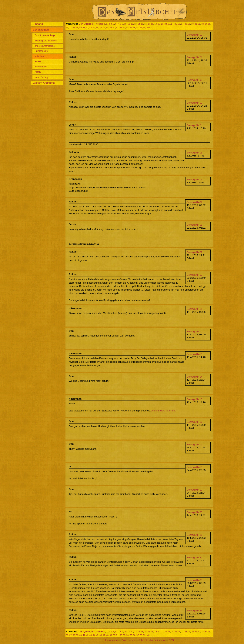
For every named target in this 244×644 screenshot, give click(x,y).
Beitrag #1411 (194, 309)
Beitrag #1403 (194, 103)
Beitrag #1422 (194, 557)
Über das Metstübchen (152, 640)
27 (182, 24)
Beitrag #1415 (194, 399)
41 (84, 27)
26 (179, 24)
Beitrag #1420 (194, 512)
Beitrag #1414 (194, 377)
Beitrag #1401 (194, 57)
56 (134, 27)
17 (149, 24)
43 (91, 27)
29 (189, 24)
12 (132, 24)
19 (155, 24)
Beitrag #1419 (194, 490)
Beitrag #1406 (194, 180)
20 (159, 24)
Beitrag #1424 (194, 611)
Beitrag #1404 (194, 125)
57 (138, 27)
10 (125, 24)
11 (129, 24)
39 (77, 27)
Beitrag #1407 (194, 202)
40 (81, 27)
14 (139, 24)
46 (101, 27)
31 (196, 24)
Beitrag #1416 (194, 422)
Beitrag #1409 (194, 252)
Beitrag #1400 (194, 35)
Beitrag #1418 (194, 467)
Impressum (111, 640)
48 (107, 27)
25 (176, 24)
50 (114, 27)
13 (135, 24)
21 (162, 24)
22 (166, 24)
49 (111, 27)
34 (206, 24)
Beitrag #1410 (194, 275)
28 (186, 24)
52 (121, 27)
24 (172, 24)
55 (131, 27)
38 (74, 27)
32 (199, 24)
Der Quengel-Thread (91, 24)
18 (152, 24)
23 (169, 24)
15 (142, 24)
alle (148, 27)
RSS (171, 640)
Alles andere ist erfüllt (163, 411)
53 (124, 27)
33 (202, 24)
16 (145, 24)
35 (209, 24)
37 (70, 27)
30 (192, 24)
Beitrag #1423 (194, 580)
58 (141, 27)
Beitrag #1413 (194, 354)
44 (94, 27)
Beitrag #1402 (194, 80)
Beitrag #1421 (194, 535)
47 (104, 27)
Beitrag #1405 (194, 153)
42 (87, 27)
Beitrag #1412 (194, 332)
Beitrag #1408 (194, 225)
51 (117, 27)
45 (97, 27)
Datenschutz (129, 640)
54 (128, 27)
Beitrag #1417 (194, 444)
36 (67, 27)
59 (144, 27)
